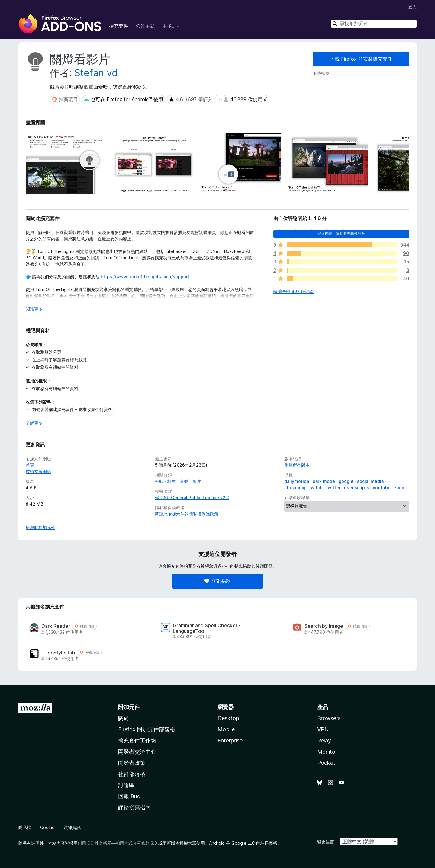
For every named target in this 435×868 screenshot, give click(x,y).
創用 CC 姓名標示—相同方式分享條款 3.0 (117, 843)
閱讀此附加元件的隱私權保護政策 (187, 514)
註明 (35, 843)
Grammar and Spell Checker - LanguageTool (207, 628)
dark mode (324, 481)
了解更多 (34, 423)
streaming (295, 488)
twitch (316, 488)
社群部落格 (132, 774)
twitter (333, 488)
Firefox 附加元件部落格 (147, 729)
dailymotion (297, 481)
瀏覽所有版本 (297, 465)
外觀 (159, 481)
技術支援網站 (38, 471)
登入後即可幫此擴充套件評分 (341, 233)
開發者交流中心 (137, 752)
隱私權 (25, 827)
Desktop (228, 718)
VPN (323, 729)
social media (370, 481)
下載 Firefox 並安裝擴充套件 (361, 59)
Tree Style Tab (58, 653)
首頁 (30, 465)
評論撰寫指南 (134, 807)
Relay (324, 740)
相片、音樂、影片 (184, 481)
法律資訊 (72, 827)
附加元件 (129, 707)
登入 (412, 7)
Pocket (326, 763)
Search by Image (324, 626)
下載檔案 (321, 73)
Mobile (226, 729)
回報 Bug (129, 796)
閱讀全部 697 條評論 (293, 291)
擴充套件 (119, 26)
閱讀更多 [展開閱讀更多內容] (34, 309)
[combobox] (374, 24)
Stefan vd (96, 73)
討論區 (126, 785)
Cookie (47, 827)
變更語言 (326, 842)
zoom (400, 488)
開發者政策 (132, 763)
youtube (382, 488)
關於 (124, 718)
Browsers (329, 718)
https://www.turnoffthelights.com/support (145, 277)
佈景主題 (145, 26)
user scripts (357, 488)
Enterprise (230, 740)
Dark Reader (56, 626)
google (346, 481)
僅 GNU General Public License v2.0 (192, 498)
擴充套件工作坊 (137, 740)
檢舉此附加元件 (40, 527)
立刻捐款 (217, 581)
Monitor (327, 752)
